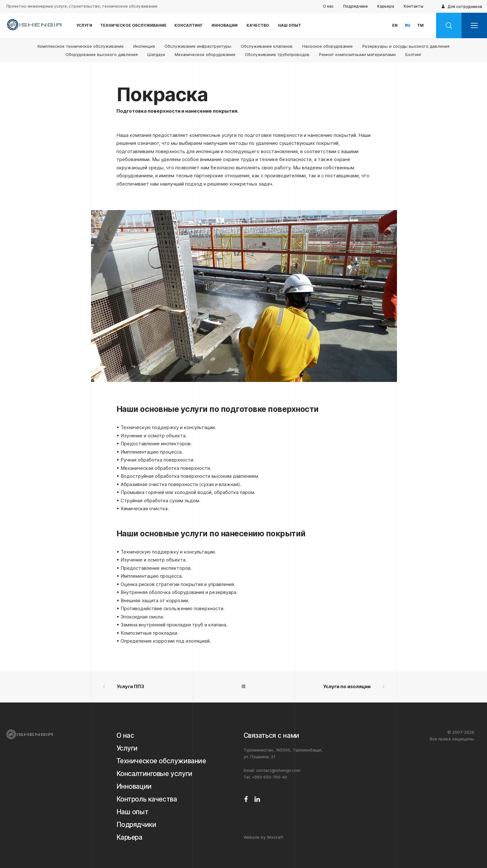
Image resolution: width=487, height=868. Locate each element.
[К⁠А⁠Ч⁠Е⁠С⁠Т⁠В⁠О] (258, 25)
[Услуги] (164, 748)
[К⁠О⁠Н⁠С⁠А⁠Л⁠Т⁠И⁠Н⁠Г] (188, 25)
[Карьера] (164, 837)
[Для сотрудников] (462, 6)
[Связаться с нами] (288, 736)
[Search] (449, 25)
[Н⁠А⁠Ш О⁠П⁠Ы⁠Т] (289, 25)
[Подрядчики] (164, 825)
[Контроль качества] (164, 799)
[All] (244, 687)
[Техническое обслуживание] (164, 761)
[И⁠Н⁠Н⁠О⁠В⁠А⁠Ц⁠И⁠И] (224, 25)
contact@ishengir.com (278, 770)
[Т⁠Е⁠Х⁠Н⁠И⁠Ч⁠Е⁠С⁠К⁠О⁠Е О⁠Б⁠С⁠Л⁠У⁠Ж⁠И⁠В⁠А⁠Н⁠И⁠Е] (133, 25)
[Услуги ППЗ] (170, 687)
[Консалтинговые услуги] (164, 774)
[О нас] (164, 736)
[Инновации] (164, 787)
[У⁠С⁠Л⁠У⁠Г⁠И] (84, 25)
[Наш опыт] (164, 812)
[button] (395, 25)
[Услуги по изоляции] (318, 687)
